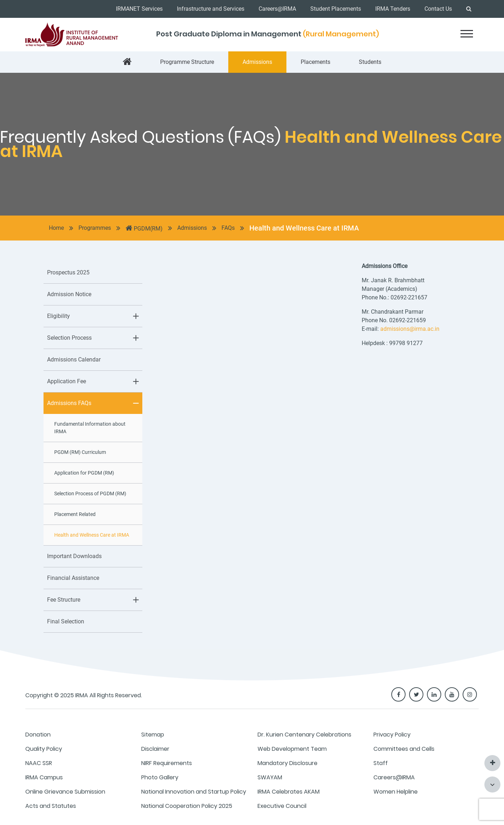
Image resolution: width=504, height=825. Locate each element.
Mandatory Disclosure (287, 763)
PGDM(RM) (144, 228)
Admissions (257, 62)
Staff (381, 763)
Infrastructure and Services (211, 9)
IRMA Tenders (393, 9)
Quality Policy (44, 749)
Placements (315, 62)
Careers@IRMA (277, 9)
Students (370, 62)
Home (56, 228)
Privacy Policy (392, 735)
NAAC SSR (39, 763)
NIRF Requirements (167, 763)
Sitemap (153, 735)
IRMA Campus (44, 777)
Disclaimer (155, 749)
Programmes (95, 228)
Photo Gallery (160, 777)
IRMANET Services (139, 9)
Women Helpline (396, 792)
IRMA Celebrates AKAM (289, 792)
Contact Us (438, 9)
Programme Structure (187, 62)
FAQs (228, 228)
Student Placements (336, 9)
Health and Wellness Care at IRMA (304, 228)
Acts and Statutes (51, 806)
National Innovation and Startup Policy (194, 792)
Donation (38, 735)
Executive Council (282, 806)
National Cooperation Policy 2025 (187, 806)
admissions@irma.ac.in (410, 329)
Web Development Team (292, 749)
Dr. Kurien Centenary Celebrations (304, 735)
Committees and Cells (404, 749)
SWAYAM (270, 777)
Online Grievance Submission (65, 792)
